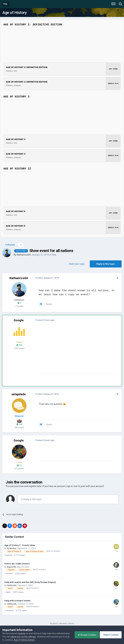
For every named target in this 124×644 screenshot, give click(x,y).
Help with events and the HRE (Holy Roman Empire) (30, 582)
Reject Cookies (110, 635)
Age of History (15, 13)
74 (19, 465)
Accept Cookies (86, 635)
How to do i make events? (17, 564)
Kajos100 (11, 567)
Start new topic (77, 264)
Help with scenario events (17, 601)
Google (19, 320)
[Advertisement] (76, 351)
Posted (46, 278)
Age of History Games (35, 640)
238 (19, 424)
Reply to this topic (106, 264)
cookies (22, 633)
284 (19, 345)
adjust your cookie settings (29, 637)
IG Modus (12, 548)
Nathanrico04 (24, 255)
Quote (48, 304)
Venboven (12, 585)
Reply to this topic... (32, 499)
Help (54, 255)
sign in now (72, 486)
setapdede (19, 394)
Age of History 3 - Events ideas (20, 545)
